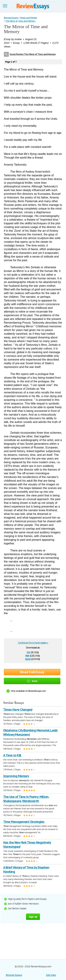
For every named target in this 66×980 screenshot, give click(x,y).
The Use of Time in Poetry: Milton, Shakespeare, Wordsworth (26, 799)
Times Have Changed (18, 710)
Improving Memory (16, 776)
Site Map (51, 975)
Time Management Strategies (24, 822)
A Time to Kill (12, 755)
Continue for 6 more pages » (33, 643)
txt (29, 652)
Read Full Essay (32, 672)
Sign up (33, 917)
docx (28, 659)
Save (32, 681)
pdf (27, 655)
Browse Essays (14, 975)
